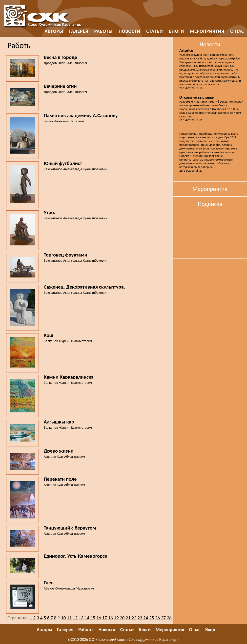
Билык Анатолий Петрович (64, 121)
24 (146, 618)
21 (128, 618)
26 (157, 618)
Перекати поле (60, 479)
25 (152, 618)
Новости (129, 31)
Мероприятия (207, 31)
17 (104, 618)
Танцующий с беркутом (70, 528)
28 (169, 618)
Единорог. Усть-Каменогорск (75, 556)
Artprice (186, 50)
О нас (237, 31)
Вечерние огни (60, 86)
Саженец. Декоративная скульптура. (84, 287)
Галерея (79, 31)
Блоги (177, 31)
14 (87, 618)
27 (163, 618)
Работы (104, 31)
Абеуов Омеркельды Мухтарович (69, 588)
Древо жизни (59, 451)
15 (93, 618)
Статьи (154, 31)
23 (140, 618)
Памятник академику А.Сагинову (81, 115)
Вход (210, 630)
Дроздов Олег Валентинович (65, 63)
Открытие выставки (197, 97)
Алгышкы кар (59, 422)
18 (110, 618)
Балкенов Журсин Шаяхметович (68, 341)
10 (63, 618)
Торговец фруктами (65, 255)
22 (134, 618)
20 (122, 618)
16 (99, 618)
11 (69, 618)
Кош (48, 335)
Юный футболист (63, 163)
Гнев (49, 583)
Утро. (50, 212)
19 (116, 618)
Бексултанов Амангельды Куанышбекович (75, 169)
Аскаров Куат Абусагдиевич (64, 457)
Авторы (54, 31)
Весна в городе (60, 57)
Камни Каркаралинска (69, 377)
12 (75, 618)
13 (81, 618)
